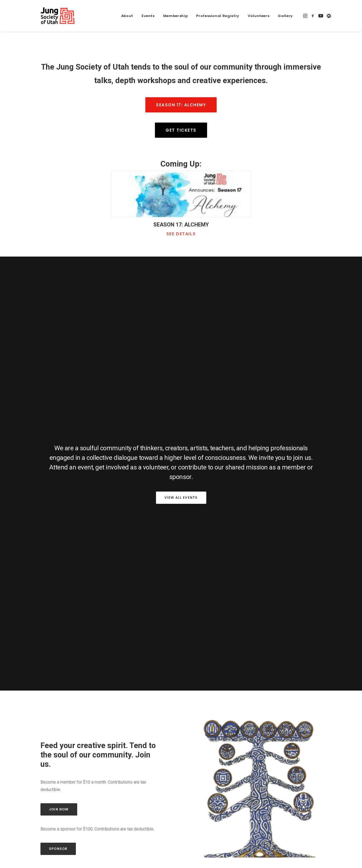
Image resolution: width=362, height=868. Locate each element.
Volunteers (259, 16)
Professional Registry (218, 16)
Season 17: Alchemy (181, 105)
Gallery (285, 16)
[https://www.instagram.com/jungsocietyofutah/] (306, 16)
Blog (151, 848)
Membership (176, 16)
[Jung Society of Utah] (48, 16)
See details (181, 234)
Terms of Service (285, 797)
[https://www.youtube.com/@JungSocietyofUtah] (321, 16)
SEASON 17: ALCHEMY (181, 225)
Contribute (288, 771)
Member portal (177, 848)
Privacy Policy (254, 797)
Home (36, 848)
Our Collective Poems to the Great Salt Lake (71, 680)
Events (148, 16)
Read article (45, 693)
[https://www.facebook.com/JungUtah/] (313, 16)
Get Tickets (181, 130)
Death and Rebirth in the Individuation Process (169, 680)
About (127, 16)
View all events (181, 340)
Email (143, 784)
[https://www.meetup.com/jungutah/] (328, 16)
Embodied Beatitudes (268, 676)
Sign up (181, 818)
